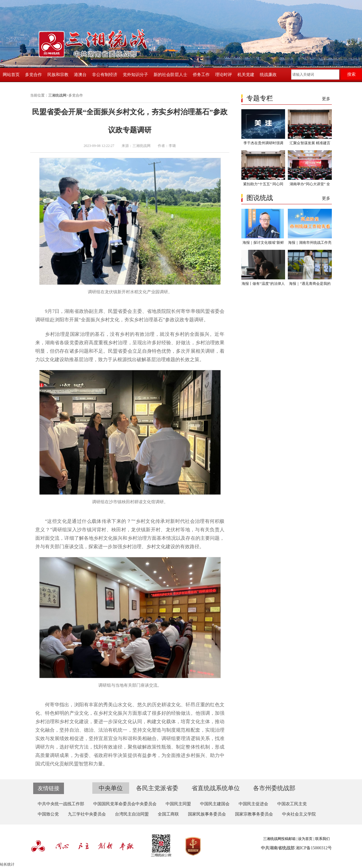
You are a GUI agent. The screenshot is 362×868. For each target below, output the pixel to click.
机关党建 (246, 75)
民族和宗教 (58, 75)
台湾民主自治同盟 (132, 814)
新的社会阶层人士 (170, 75)
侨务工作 (201, 75)
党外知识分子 (135, 75)
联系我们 (322, 839)
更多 (326, 99)
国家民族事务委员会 (207, 814)
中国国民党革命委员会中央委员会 (125, 804)
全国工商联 (168, 814)
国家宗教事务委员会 (254, 814)
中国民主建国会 (215, 804)
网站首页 (11, 75)
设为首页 (305, 839)
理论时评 (224, 75)
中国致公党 (48, 814)
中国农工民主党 (292, 804)
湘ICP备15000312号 (314, 848)
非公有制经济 (105, 75)
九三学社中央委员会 (87, 814)
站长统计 (7, 864)
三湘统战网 (57, 95)
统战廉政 (268, 75)
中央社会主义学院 (299, 814)
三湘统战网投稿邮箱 (279, 839)
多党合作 (33, 75)
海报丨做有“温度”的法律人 (263, 284)
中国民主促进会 (253, 804)
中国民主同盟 (178, 804)
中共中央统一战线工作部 (61, 804)
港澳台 (80, 75)
